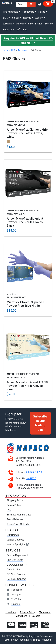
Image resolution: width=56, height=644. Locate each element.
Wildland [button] (7, 24)
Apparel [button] (39, 18)
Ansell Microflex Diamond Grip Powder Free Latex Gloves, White (27, 133)
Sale (30, 24)
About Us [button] (8, 30)
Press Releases (15, 519)
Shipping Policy (15, 500)
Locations (11, 612)
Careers (36, 616)
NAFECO (31, 478)
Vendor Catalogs (15, 540)
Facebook (17, 590)
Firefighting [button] (28, 12)
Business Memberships (19, 515)
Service (49, 24)
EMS (13, 50)
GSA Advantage (17, 565)
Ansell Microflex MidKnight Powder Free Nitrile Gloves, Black (25, 222)
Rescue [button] (27, 18)
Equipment (23, 50)
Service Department (17, 555)
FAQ (9, 510)
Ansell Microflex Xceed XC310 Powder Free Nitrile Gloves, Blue (27, 386)
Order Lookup (14, 570)
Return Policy (14, 505)
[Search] (31, 4)
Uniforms (21, 24)
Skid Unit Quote (15, 560)
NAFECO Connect (16, 579)
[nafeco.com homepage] (7, 3)
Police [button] (42, 12)
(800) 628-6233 (34, 472)
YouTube (16, 599)
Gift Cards (22, 30)
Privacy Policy (27, 612)
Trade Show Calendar (18, 524)
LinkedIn (16, 604)
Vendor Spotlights (18, 544)
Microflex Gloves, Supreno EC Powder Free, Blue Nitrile (27, 304)
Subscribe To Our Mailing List (40, 423)
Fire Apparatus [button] (11, 12)
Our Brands (13, 535)
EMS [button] (5, 18)
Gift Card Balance (16, 574)
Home (6, 50)
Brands (39, 24)
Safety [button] (16, 18)
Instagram (17, 595)
